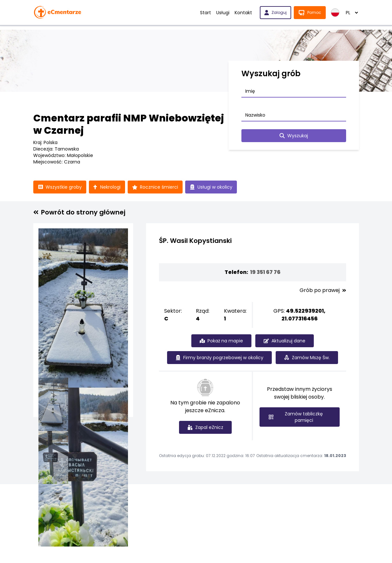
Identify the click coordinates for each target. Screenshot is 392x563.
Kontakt (243, 13)
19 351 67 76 (265, 272)
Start (206, 13)
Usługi (223, 13)
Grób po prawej (323, 290)
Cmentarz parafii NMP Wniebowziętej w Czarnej (129, 124)
